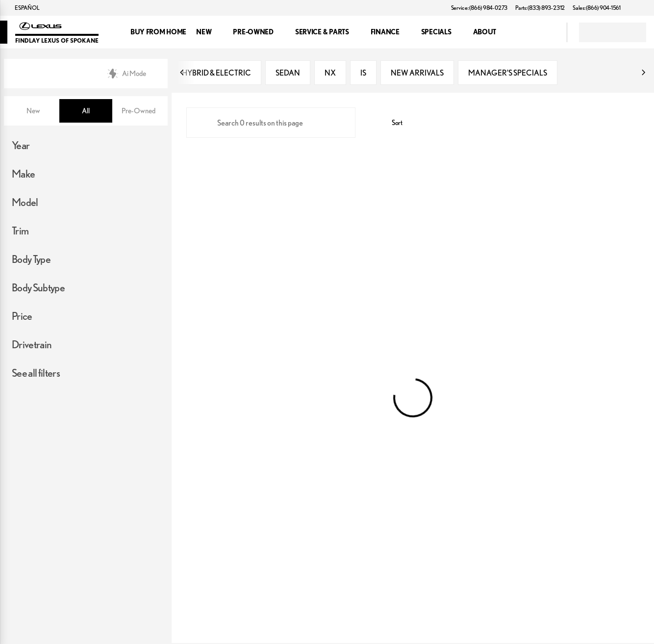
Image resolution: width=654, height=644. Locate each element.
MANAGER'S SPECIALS (508, 74)
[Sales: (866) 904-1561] (597, 8)
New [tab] (33, 111)
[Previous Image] (182, 74)
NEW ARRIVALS (417, 74)
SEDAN (288, 74)
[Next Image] (643, 74)
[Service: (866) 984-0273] (479, 8)
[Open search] (547, 32)
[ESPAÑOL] (23, 8)
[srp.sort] (392, 124)
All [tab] (86, 111)
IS (363, 74)
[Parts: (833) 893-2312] (540, 8)
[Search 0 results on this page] (271, 124)
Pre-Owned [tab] (138, 111)
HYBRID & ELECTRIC (216, 74)
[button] (642, 8)
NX (330, 74)
